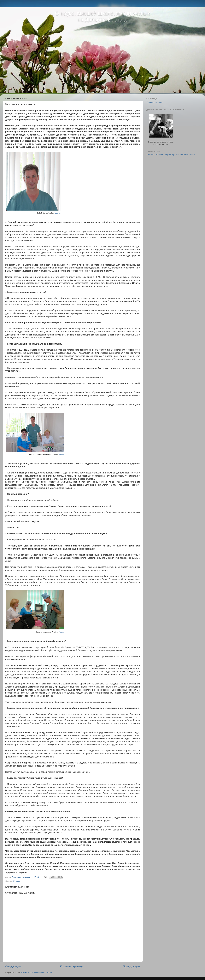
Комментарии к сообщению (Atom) (37, 973)
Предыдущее (131, 966)
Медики (58, 213)
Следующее (13, 966)
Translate (159, 155)
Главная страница (72, 966)
